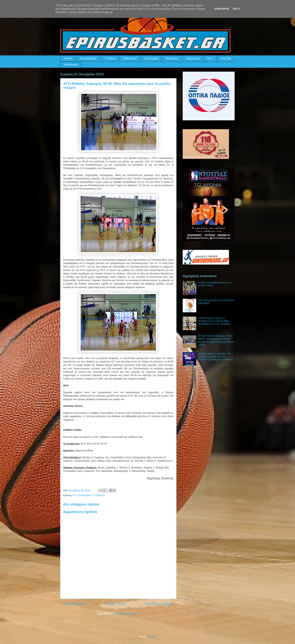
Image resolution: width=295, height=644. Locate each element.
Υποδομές (110, 58)
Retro (210, 58)
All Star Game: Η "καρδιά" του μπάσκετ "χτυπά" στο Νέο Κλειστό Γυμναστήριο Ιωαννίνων (216, 357)
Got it (237, 9)
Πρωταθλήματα (88, 58)
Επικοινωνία (71, 65)
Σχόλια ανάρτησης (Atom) (126, 614)
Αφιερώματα (193, 58)
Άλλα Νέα (226, 58)
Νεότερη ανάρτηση (75, 604)
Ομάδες (68, 58)
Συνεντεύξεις (151, 58)
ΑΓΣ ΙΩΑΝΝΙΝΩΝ (82, 495)
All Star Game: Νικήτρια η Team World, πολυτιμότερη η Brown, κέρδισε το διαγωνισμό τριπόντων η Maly (216, 340)
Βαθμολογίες (130, 58)
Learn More (222, 9)
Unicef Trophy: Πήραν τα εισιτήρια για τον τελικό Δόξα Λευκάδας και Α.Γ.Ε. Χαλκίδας (214, 321)
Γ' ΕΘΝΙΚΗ (99, 495)
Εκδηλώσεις (172, 58)
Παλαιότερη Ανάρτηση (159, 604)
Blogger (151, 637)
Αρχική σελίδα (116, 604)
